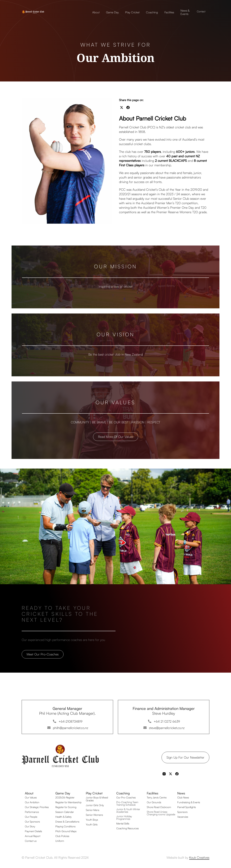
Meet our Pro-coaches (43, 654)
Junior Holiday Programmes (124, 818)
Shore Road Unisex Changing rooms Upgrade (161, 813)
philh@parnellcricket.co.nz (71, 728)
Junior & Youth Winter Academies (128, 810)
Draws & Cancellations (67, 822)
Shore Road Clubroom (159, 807)
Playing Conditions (65, 826)
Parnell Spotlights (187, 807)
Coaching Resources (128, 828)
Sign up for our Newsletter (185, 757)
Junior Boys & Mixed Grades (97, 799)
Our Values (31, 797)
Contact (201, 11)
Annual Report (33, 836)
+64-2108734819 (71, 721)
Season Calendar (65, 812)
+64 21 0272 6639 (167, 721)
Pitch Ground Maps (66, 831)
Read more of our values (116, 437)
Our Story (30, 826)
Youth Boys (92, 820)
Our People (31, 817)
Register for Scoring (66, 807)
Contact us (31, 841)
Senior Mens (93, 810)
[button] (96, 11)
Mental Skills (123, 823)
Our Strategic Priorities (37, 807)
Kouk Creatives (199, 857)
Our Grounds (154, 802)
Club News (183, 797)
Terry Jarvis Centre (157, 797)
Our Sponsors (32, 822)
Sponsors (182, 812)
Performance (32, 812)
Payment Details (33, 831)
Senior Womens (94, 815)
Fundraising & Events (189, 802)
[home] (38, 11)
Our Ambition (32, 802)
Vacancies (183, 817)
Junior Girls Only (95, 805)
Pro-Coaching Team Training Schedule (127, 803)
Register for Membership (68, 802)
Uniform (60, 841)
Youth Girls (92, 824)
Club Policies (62, 836)
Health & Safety (63, 817)
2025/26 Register (65, 797)
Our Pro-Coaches (126, 797)
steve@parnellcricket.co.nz (167, 728)
